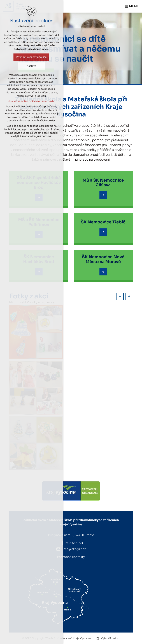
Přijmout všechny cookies (31, 57)
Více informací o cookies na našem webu (31, 101)
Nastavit (31, 66)
